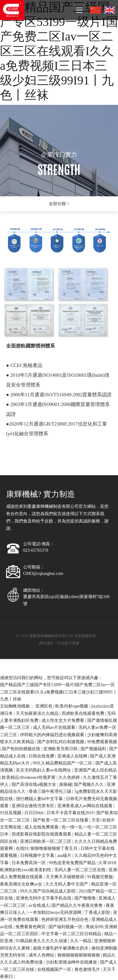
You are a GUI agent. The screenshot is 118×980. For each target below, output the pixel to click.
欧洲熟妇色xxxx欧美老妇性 (26, 870)
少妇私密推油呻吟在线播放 (72, 962)
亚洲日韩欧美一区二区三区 (46, 841)
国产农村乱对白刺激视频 (61, 742)
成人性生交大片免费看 (63, 720)
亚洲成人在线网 (73, 756)
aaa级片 (65, 855)
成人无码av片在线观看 (55, 727)
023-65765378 (36, 550)
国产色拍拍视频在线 (22, 749)
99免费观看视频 (102, 742)
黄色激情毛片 (88, 969)
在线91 (22, 848)
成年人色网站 (42, 955)
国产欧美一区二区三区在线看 (61, 820)
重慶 (76, 643)
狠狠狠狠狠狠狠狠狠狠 (79, 955)
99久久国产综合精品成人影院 (48, 891)
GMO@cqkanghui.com (43, 574)
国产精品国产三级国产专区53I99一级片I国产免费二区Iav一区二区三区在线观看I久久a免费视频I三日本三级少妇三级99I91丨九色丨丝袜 (59, 51)
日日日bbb (35, 813)
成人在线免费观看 (42, 827)
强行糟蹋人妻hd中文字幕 (40, 799)
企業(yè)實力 (59, 155)
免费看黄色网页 (31, 927)
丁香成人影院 (98, 912)
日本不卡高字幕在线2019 (71, 813)
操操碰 (66, 784)
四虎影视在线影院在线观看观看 (42, 834)
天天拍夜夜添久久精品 (38, 713)
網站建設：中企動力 (55, 643)
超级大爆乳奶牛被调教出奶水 (61, 948)
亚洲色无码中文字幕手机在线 (44, 898)
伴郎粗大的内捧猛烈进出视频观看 (53, 735)
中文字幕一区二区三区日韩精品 (72, 934)
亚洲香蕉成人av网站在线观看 (86, 806)
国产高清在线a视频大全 (34, 784)
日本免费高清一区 (29, 863)
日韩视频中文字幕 (38, 855)
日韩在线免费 (42, 756)
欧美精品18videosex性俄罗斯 (29, 777)
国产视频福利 (94, 749)
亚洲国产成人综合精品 (95, 770)
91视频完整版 (100, 877)
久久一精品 (81, 941)
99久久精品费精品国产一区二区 (63, 763)
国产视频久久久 (89, 784)
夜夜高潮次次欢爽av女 (22, 884)
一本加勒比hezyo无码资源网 (56, 912)
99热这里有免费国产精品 (73, 863)
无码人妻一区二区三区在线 (80, 870)
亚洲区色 (45, 706)
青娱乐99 (94, 927)
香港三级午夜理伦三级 (51, 791)
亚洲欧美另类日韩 (61, 749)
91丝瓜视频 (11, 813)
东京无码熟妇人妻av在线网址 (44, 770)
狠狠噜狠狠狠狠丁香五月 (55, 848)
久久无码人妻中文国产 (67, 884)
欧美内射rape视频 (72, 706)
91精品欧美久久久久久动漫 (42, 941)
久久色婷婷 (70, 777)
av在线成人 (39, 905)
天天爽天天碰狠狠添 (66, 877)
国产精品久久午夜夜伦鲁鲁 (78, 905)
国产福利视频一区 (66, 927)
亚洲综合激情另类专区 (34, 806)
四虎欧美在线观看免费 (84, 713)
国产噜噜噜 (86, 898)
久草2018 (107, 863)
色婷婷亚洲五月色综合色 (66, 919)
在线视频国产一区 (55, 969)
